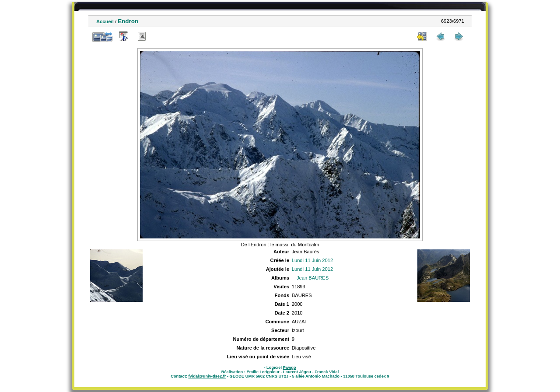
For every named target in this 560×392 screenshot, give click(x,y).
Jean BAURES (313, 278)
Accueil (105, 21)
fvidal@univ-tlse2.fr (207, 376)
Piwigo (290, 367)
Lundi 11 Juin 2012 (313, 260)
